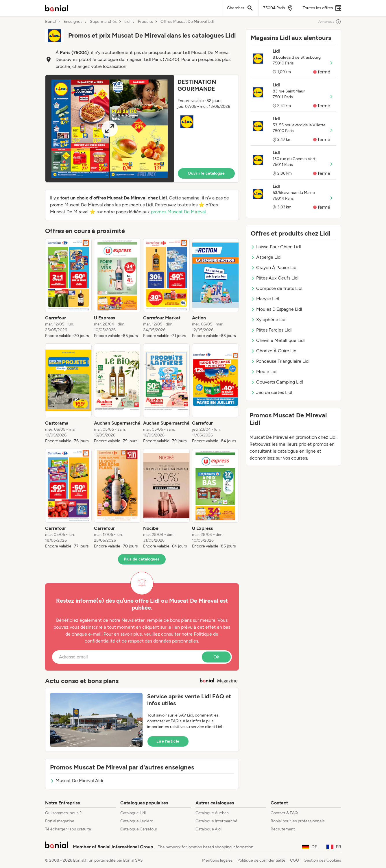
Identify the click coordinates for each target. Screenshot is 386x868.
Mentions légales (217, 860)
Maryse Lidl (265, 299)
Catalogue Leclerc (137, 821)
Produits (145, 22)
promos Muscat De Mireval (178, 212)
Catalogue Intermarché (216, 821)
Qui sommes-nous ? (63, 813)
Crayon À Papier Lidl (274, 268)
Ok (216, 657)
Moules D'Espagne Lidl (276, 309)
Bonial (51, 22)
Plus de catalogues (142, 559)
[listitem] (69, 288)
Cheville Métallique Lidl (278, 340)
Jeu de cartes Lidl (272, 392)
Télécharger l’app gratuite (68, 829)
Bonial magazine (60, 821)
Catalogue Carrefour (139, 829)
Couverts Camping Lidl (277, 382)
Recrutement (283, 829)
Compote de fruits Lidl (277, 288)
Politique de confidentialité (261, 860)
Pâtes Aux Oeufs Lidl (275, 278)
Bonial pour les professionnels (298, 821)
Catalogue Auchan (212, 813)
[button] (142, 129)
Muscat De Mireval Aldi (77, 781)
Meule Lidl (264, 372)
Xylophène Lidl (269, 320)
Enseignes (73, 22)
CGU (294, 860)
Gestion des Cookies (322, 860)
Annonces (330, 22)
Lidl (127, 22)
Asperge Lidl (266, 257)
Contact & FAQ (284, 813)
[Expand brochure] (110, 129)
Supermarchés (103, 22)
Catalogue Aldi (208, 829)
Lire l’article (168, 741)
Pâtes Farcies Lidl (271, 330)
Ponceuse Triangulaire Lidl (280, 361)
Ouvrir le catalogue (206, 173)
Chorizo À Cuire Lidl (274, 351)
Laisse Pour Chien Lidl (276, 247)
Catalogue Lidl (133, 813)
